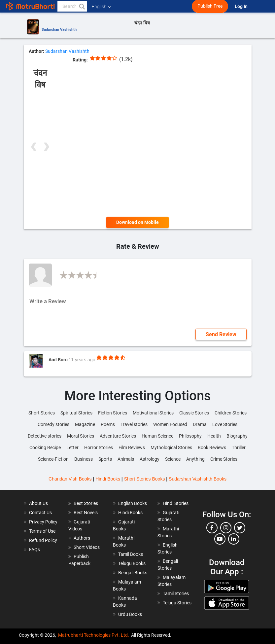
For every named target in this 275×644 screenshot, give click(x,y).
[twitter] (240, 528)
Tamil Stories (176, 593)
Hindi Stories (176, 503)
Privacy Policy (43, 522)
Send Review (221, 334)
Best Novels (86, 513)
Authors (82, 538)
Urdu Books (130, 614)
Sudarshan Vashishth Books (198, 479)
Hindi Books (108, 479)
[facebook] (212, 528)
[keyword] (72, 6)
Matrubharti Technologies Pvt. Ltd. (94, 635)
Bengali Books (133, 573)
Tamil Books (131, 554)
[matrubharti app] (154, 6)
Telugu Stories (177, 603)
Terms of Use (42, 531)
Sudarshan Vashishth (59, 30)
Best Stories (86, 503)
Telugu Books (132, 563)
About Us (38, 503)
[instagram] (226, 528)
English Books (133, 503)
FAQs (34, 550)
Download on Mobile (137, 222)
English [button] (101, 7)
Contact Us (40, 513)
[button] (82, 6)
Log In (242, 6)
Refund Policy (43, 540)
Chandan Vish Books (70, 479)
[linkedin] (234, 539)
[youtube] (220, 539)
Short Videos (87, 547)
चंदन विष (142, 23)
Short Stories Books (145, 479)
